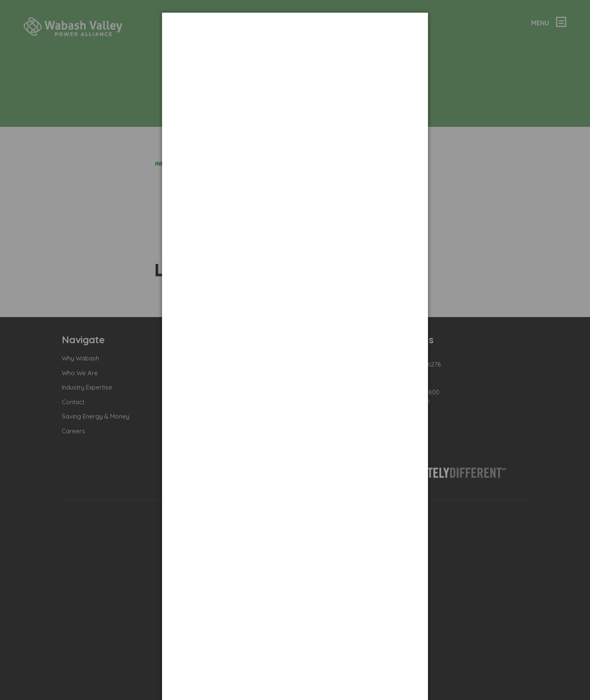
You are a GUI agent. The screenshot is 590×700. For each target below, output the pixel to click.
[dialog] (295, 43)
